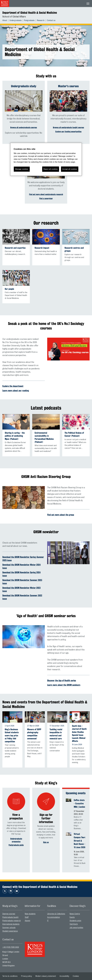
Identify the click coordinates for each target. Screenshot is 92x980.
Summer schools (9, 928)
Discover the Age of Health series (62, 680)
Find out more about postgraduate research (46, 194)
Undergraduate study (24, 86)
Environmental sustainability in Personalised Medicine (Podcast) (44, 437)
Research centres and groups (74, 249)
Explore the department (13, 386)
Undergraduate (16, 20)
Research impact (42, 248)
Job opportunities (76, 928)
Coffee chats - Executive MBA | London (79, 803)
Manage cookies (22, 169)
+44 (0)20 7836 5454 (11, 947)
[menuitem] (6, 20)
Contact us (51, 20)
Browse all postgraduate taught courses (68, 127)
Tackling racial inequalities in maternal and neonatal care (56, 734)
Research (41, 20)
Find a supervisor (46, 198)
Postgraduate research (12, 921)
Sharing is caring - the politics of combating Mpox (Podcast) (15, 436)
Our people (9, 289)
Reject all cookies (51, 169)
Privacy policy (26, 976)
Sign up (46, 842)
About (5, 20)
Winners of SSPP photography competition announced (34, 734)
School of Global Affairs (14, 17)
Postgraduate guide (16, 845)
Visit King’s (74, 924)
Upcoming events (76, 793)
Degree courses (9, 914)
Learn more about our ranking (16, 390)
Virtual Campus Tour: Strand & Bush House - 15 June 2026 (80, 841)
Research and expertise (15, 248)
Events (72, 917)
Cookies (76, 976)
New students (30, 914)
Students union (75, 921)
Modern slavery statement (46, 976)
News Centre (75, 914)
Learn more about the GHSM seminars (64, 685)
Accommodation (54, 917)
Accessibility (64, 976)
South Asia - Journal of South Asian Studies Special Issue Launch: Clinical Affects (79, 733)
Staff (27, 917)
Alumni (27, 921)
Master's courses (68, 86)
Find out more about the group (61, 515)
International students (11, 924)
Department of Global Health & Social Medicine (30, 13)
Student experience (10, 931)
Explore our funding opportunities (68, 132)
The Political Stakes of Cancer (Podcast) (74, 434)
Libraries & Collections (56, 914)
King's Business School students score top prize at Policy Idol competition (12, 735)
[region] (46, 159)
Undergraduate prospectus (16, 840)
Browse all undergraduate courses (24, 127)
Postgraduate (29, 20)
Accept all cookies (70, 169)
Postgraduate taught (10, 917)
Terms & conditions (10, 976)
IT (48, 921)
